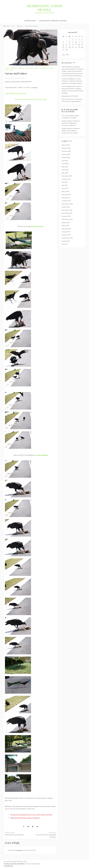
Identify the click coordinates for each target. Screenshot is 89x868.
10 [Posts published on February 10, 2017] (76, 42)
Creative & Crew (30, 21)
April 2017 (65, 188)
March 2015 (65, 226)
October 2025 (66, 151)
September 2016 (67, 204)
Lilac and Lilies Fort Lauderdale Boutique (46, 836)
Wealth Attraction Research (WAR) (70, 111)
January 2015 (66, 232)
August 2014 (66, 241)
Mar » (68, 55)
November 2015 (67, 213)
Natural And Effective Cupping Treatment (25, 818)
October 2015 (66, 216)
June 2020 (65, 164)
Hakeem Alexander (11, 68)
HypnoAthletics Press (32, 68)
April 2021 (65, 161)
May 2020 (65, 167)
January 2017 (66, 198)
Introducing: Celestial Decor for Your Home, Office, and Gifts (31, 815)
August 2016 (66, 207)
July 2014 (65, 244)
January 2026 (66, 148)
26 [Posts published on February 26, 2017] (82, 47)
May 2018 (65, 173)
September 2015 (67, 219)
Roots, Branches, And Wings (14, 835)
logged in (19, 850)
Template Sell (8, 866)
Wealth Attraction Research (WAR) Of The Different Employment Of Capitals (71, 131)
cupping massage (42, 455)
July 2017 (65, 182)
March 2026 (66, 145)
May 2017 (65, 185)
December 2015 (67, 210)
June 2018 (65, 170)
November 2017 (67, 176)
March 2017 (65, 192)
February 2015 (66, 229)
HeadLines (21, 68)
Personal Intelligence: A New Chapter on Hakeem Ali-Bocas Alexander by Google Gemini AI (72, 81)
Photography (43, 68)
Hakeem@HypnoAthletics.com (16, 93)
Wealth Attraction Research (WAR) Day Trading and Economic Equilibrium (71, 123)
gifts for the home (37, 226)
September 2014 (67, 238)
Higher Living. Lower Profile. (44, 8)
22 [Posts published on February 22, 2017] (70, 47)
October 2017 (66, 179)
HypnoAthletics (21, 78)
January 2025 (66, 154)
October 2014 (66, 235)
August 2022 (66, 157)
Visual (11, 70)
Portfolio (51, 68)
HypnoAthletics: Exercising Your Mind (53, 21)
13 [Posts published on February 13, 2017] (63, 45)
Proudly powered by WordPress (14, 864)
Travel (7, 70)
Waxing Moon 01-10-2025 (70, 96)
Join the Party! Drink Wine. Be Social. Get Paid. (30, 99)
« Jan (63, 55)
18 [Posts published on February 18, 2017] (79, 45)
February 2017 (66, 195)
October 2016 (66, 201)
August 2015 (66, 222)
